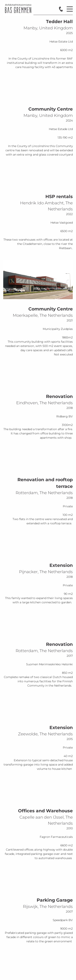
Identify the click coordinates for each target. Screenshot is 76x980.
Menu (70, 7)
